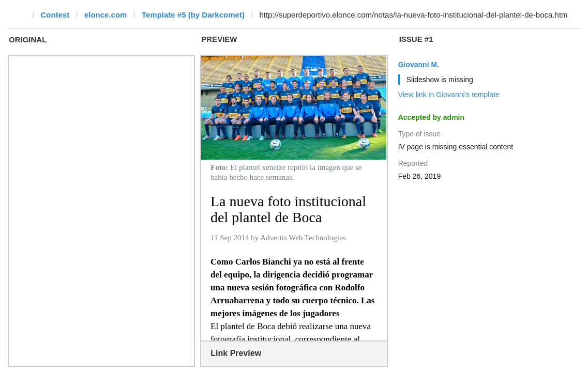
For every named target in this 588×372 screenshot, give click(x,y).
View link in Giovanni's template (449, 95)
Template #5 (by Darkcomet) (193, 15)
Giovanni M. (419, 65)
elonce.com (106, 15)
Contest (55, 15)
